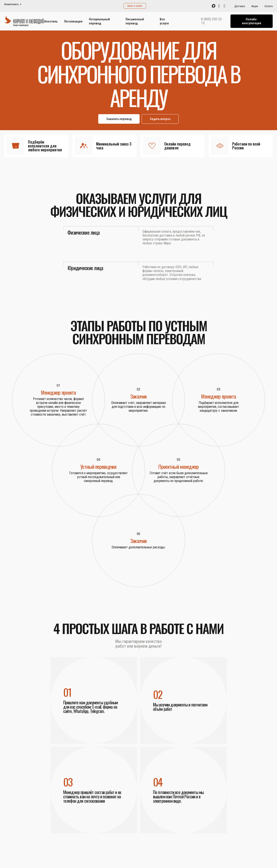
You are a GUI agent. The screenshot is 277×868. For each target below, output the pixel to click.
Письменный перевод (135, 21)
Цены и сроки (135, 6)
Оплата (269, 6)
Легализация (73, 21)
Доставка (240, 6)
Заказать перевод (119, 119)
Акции (255, 6)
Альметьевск (11, 4)
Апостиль (51, 21)
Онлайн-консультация (252, 21)
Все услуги (164, 21)
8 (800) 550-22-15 (212, 21)
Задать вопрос (160, 119)
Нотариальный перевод (99, 21)
